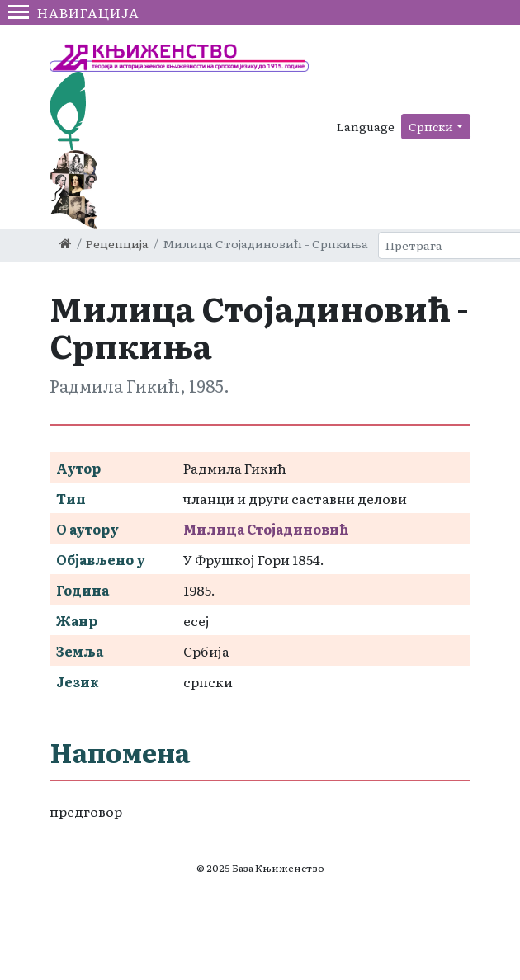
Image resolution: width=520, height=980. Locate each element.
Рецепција (117, 243)
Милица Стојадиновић (266, 529)
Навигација (74, 12)
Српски (431, 126)
